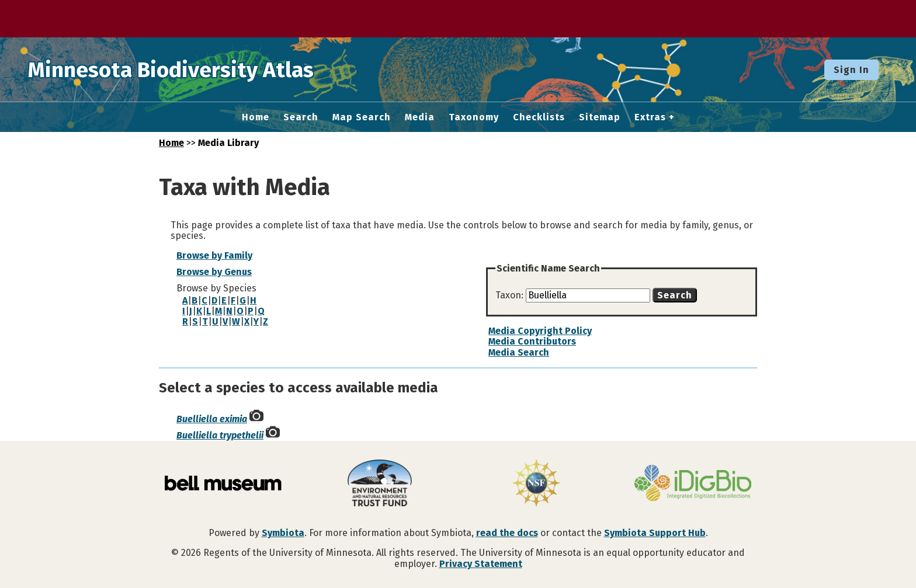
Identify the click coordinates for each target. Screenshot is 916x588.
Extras (650, 117)
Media (420, 117)
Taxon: (511, 295)
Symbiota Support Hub (655, 533)
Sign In (851, 70)
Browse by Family (214, 255)
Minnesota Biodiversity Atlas (182, 69)
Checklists (539, 117)
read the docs (507, 533)
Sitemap (600, 117)
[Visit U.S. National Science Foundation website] (536, 484)
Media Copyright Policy (540, 331)
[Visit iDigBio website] (693, 484)
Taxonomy (474, 117)
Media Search (519, 352)
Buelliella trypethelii (220, 435)
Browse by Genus (214, 272)
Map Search (362, 117)
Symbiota (283, 533)
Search (301, 117)
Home (256, 117)
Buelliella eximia (212, 419)
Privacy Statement (481, 564)
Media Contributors (532, 341)
